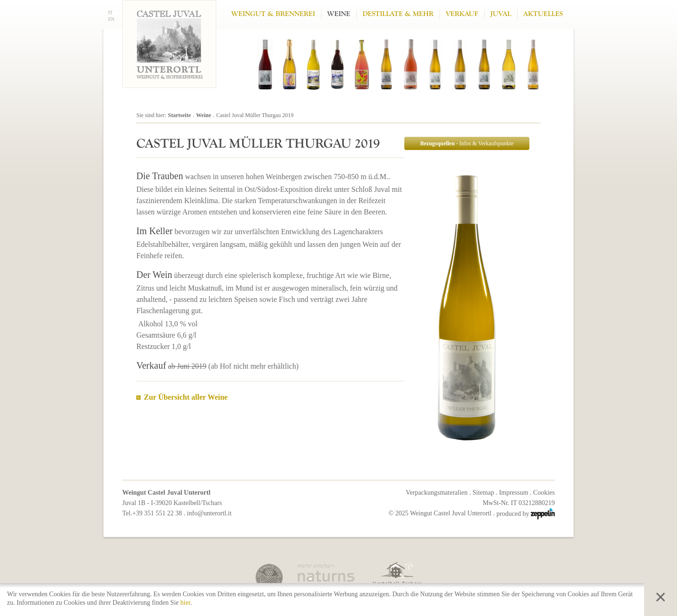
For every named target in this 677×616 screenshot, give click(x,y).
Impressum (513, 493)
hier (185, 603)
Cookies (544, 493)
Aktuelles (543, 14)
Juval (501, 14)
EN (111, 19)
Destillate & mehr (398, 14)
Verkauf (462, 14)
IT (110, 12)
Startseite (179, 115)
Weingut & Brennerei (273, 14)
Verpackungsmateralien (437, 493)
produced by (526, 514)
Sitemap (483, 493)
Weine (339, 14)
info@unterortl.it (209, 513)
